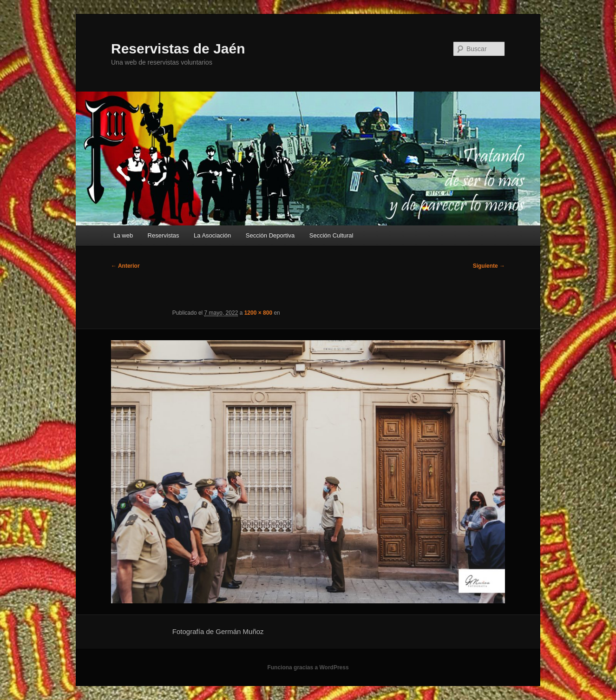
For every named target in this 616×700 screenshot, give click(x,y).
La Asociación (212, 235)
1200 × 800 (258, 313)
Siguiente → (489, 266)
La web (123, 235)
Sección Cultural (331, 235)
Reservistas (164, 235)
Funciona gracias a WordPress (308, 667)
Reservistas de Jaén (178, 49)
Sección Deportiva (270, 235)
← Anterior (125, 266)
